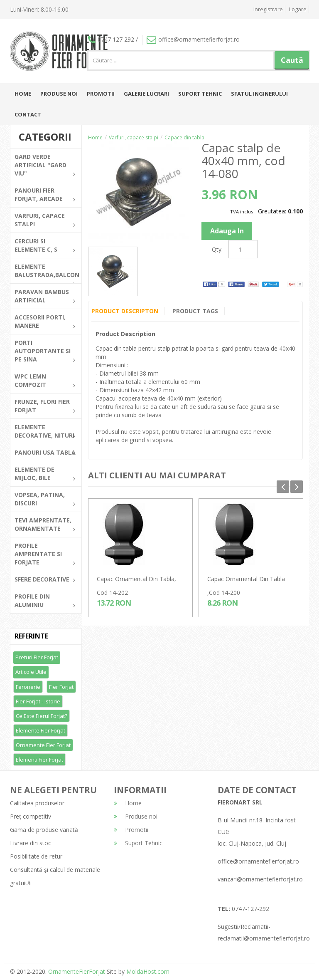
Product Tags (196, 311)
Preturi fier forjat (37, 657)
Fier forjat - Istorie (38, 701)
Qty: (217, 249)
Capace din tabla (184, 137)
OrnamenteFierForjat (76, 971)
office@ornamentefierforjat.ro (193, 39)
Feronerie (28, 687)
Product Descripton (125, 311)
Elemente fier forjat (40, 730)
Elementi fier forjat (39, 760)
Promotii (101, 94)
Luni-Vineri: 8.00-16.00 (39, 9)
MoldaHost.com (148, 971)
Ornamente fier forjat (43, 745)
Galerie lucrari (146, 94)
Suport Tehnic (200, 94)
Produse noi (59, 94)
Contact (28, 114)
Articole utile (31, 672)
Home (23, 94)
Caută (292, 60)
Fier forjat (61, 687)
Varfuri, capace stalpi (134, 137)
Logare (298, 9)
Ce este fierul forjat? (42, 716)
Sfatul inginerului (259, 94)
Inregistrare (268, 9)
